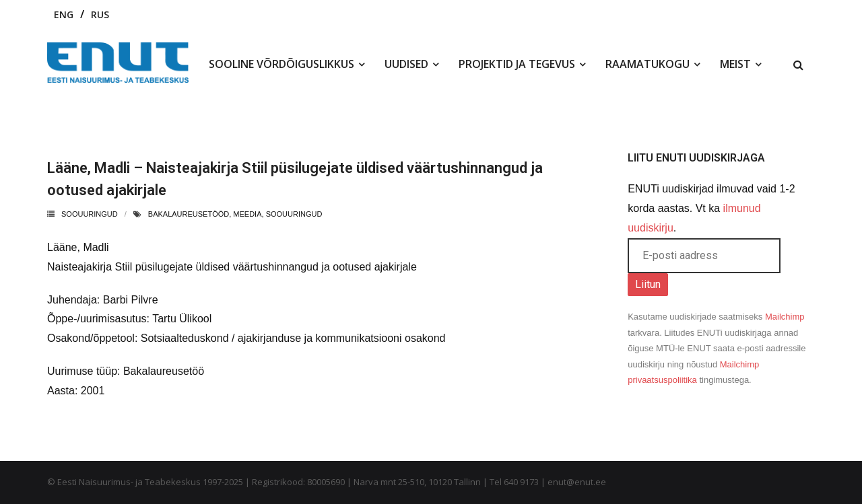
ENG (64, 14)
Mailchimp (785, 317)
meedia (247, 214)
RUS (100, 14)
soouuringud (294, 214)
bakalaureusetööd (189, 214)
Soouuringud (90, 214)
